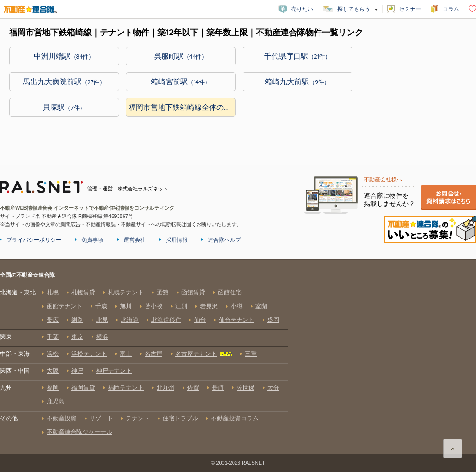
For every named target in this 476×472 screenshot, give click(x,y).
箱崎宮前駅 (181, 81)
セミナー (410, 9)
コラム (451, 9)
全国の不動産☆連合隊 (144, 362)
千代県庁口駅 (298, 56)
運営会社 (135, 240)
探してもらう (354, 9)
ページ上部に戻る (453, 449)
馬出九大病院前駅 (64, 81)
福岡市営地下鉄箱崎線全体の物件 (182, 107)
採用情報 (177, 240)
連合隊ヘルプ (224, 240)
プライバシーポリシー (34, 240)
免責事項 (92, 240)
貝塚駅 (64, 107)
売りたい (302, 9)
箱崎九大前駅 (297, 81)
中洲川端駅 (64, 56)
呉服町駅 (181, 56)
